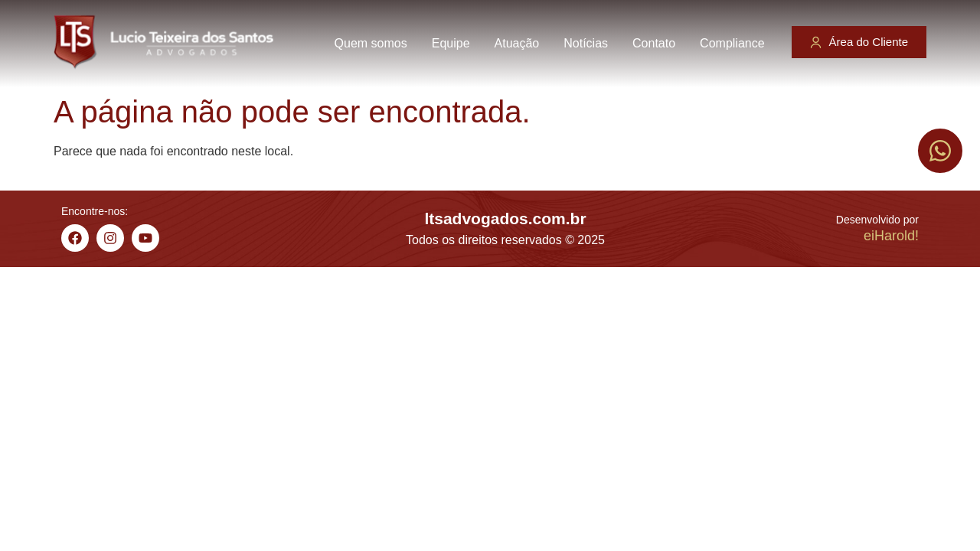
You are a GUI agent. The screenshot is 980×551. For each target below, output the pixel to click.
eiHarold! (891, 236)
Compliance (732, 43)
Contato (654, 43)
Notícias (586, 43)
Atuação (517, 43)
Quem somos (371, 43)
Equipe (451, 43)
